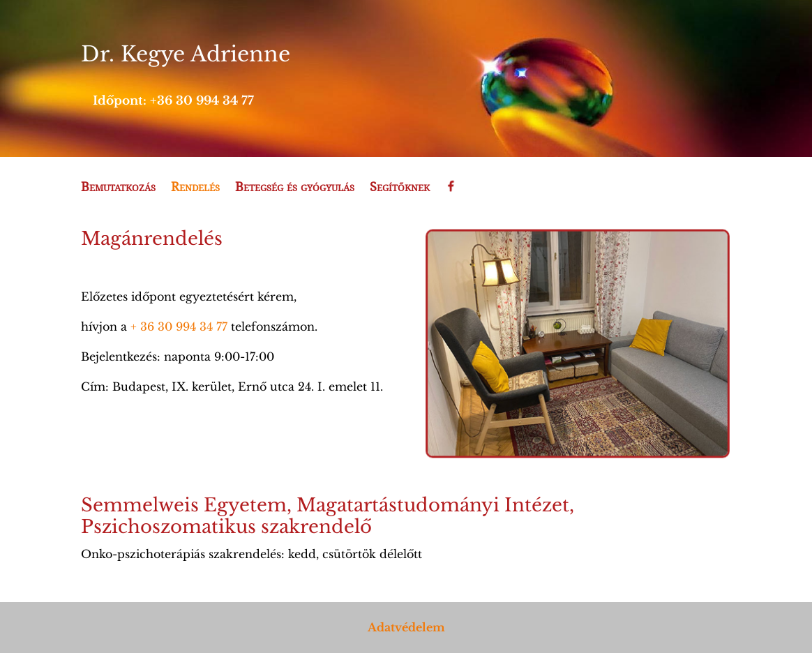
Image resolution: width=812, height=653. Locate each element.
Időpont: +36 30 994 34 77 (173, 101)
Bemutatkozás (118, 187)
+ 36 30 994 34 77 (179, 326)
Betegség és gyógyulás (295, 187)
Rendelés (195, 187)
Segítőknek (400, 187)
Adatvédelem (406, 627)
